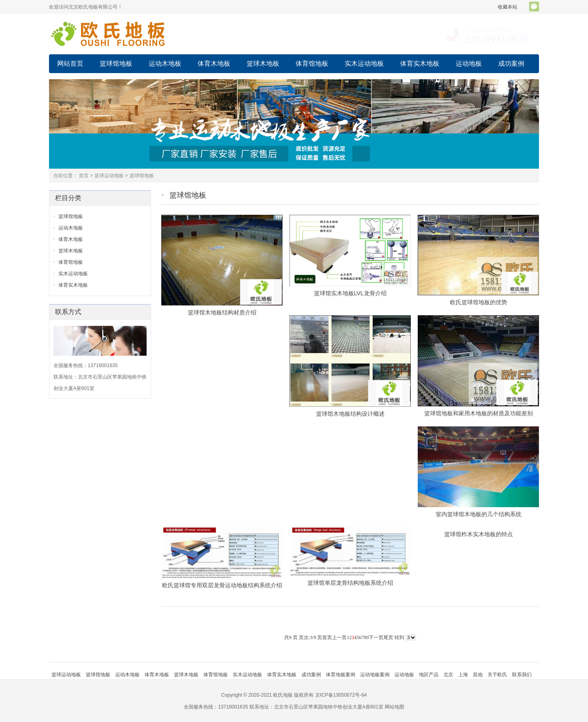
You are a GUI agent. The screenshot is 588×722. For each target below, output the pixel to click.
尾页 (388, 637)
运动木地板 (165, 64)
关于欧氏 (497, 675)
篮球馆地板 (116, 64)
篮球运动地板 (109, 176)
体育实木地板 (420, 64)
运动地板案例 (375, 675)
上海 (463, 675)
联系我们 (522, 675)
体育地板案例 (341, 675)
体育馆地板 (312, 64)
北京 (448, 675)
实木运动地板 (364, 64)
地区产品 (429, 675)
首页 (84, 176)
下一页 (376, 637)
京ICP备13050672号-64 (341, 695)
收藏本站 (508, 7)
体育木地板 (214, 64)
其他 (478, 675)
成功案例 (511, 64)
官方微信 (534, 7)
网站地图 (394, 707)
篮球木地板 (263, 64)
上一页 (339, 637)
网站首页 (70, 64)
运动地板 (469, 64)
